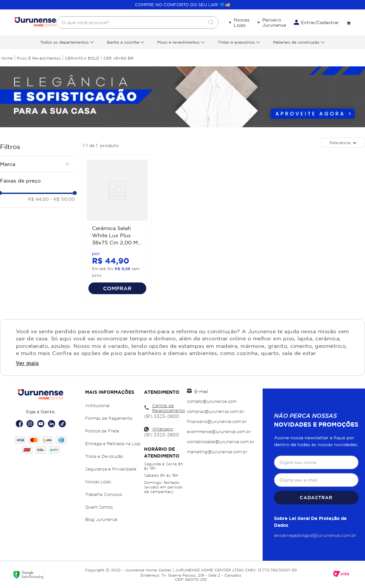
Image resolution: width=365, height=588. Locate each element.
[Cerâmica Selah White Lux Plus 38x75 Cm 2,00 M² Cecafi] (117, 227)
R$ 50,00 (62, 199)
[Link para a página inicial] (7, 58)
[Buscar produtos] (211, 22)
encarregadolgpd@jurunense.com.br (315, 535)
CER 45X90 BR (118, 58)
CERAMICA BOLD (82, 58)
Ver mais (27, 363)
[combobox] (137, 22)
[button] (37, 164)
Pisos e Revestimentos (39, 58)
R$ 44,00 (38, 199)
